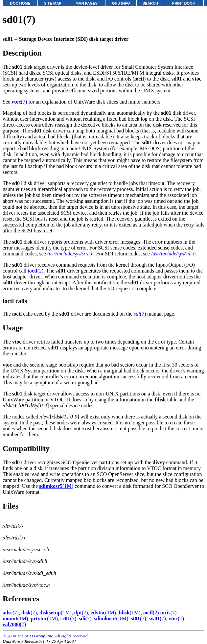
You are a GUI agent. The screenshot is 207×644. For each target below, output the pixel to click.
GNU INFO (121, 3)
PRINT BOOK (184, 3)
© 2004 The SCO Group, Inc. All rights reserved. (46, 636)
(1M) (56, 486)
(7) (19, 102)
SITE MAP (53, 3)
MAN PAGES (87, 3)
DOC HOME (20, 3)
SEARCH (150, 3)
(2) (35, 271)
